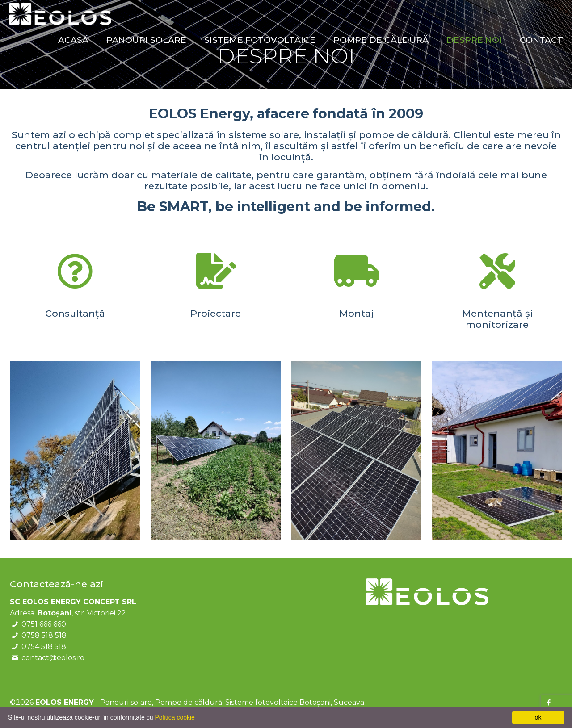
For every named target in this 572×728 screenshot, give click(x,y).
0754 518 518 (44, 646)
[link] (75, 451)
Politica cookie (175, 717)
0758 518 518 (44, 635)
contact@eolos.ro (53, 658)
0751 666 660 (44, 624)
